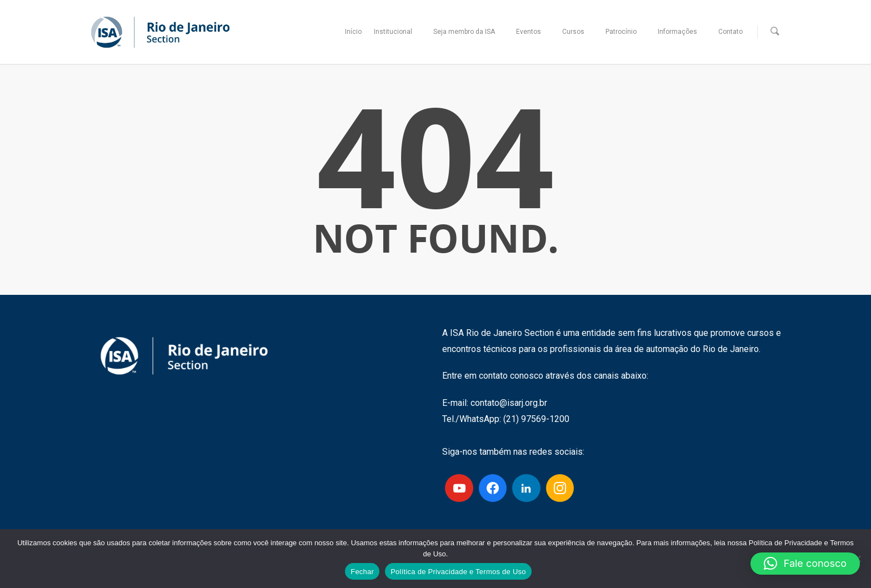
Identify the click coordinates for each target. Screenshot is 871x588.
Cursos (578, 32)
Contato (730, 32)
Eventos (534, 32)
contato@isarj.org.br (509, 403)
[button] (805, 564)
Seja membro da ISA (469, 32)
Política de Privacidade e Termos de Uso (458, 572)
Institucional (398, 32)
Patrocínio (626, 32)
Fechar (362, 572)
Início (353, 32)
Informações (682, 32)
